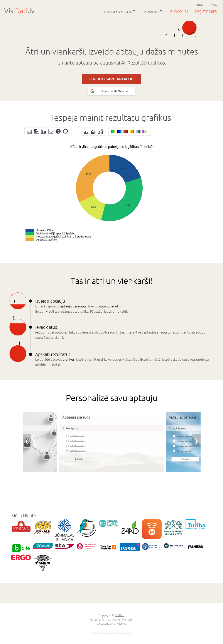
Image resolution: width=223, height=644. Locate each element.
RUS (200, 5)
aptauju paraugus (73, 306)
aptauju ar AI (109, 306)
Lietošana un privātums (112, 623)
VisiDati (120, 615)
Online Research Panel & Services (112, 632)
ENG (214, 5)
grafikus (69, 359)
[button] (111, 91)
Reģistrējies (206, 11)
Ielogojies (179, 11)
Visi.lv (19, 11)
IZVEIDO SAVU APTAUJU (111, 79)
